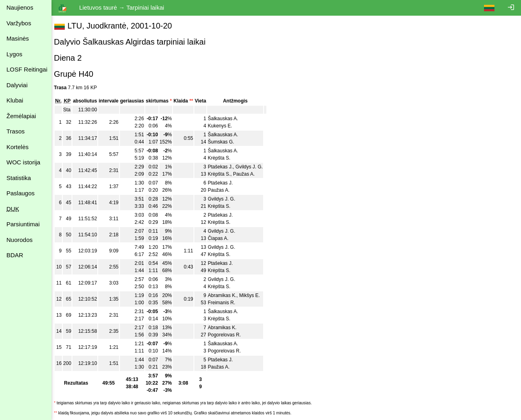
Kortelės (18, 147)
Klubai (15, 100)
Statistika (19, 178)
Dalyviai (17, 85)
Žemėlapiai (21, 116)
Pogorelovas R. (228, 335)
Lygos (14, 54)
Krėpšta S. (223, 158)
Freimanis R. (225, 303)
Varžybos (19, 23)
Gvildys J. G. (253, 167)
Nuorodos (20, 240)
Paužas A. (248, 174)
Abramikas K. (226, 295)
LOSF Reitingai (27, 69)
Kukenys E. (224, 126)
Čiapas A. (222, 238)
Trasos (15, 131)
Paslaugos (21, 193)
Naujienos (20, 7)
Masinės (18, 38)
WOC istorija (23, 162)
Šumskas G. (225, 142)
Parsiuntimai (23, 224)
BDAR (15, 255)
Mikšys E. (253, 295)
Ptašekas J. (224, 167)
